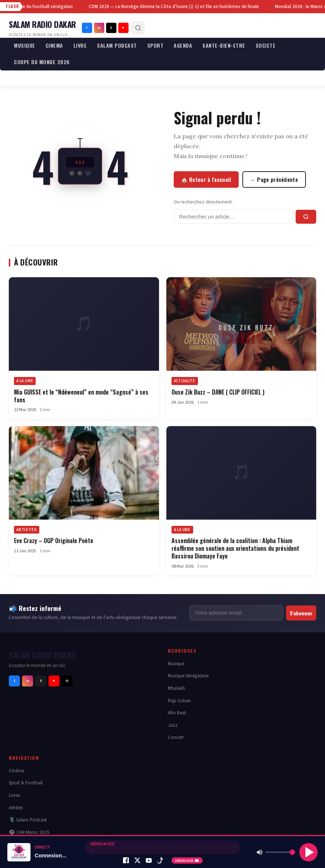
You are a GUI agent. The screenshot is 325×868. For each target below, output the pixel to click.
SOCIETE (266, 45)
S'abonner (301, 613)
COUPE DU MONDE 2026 (42, 62)
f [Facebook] (87, 28)
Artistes (16, 808)
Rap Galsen (179, 701)
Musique (176, 664)
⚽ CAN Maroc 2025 (29, 832)
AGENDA (183, 45)
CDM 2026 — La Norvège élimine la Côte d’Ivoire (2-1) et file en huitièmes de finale (175, 7)
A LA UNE (25, 381)
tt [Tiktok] (67, 681)
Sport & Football (26, 783)
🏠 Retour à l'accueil (206, 180)
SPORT (156, 45)
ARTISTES (27, 530)
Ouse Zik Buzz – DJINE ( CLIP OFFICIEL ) (218, 392)
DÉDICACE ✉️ (187, 860)
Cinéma (17, 771)
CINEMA (54, 45)
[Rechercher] (138, 28)
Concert (176, 737)
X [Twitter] (111, 28)
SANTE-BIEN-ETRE (224, 45)
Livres (14, 795)
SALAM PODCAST (117, 45)
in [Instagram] (99, 28)
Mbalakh (176, 688)
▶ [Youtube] (123, 28)
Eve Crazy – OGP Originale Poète (54, 541)
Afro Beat (177, 713)
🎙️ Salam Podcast (28, 820)
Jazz (173, 725)
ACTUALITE (185, 381)
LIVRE (80, 45)
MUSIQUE (25, 45)
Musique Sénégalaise (188, 676)
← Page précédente (274, 180)
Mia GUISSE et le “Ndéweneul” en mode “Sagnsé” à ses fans (81, 396)
